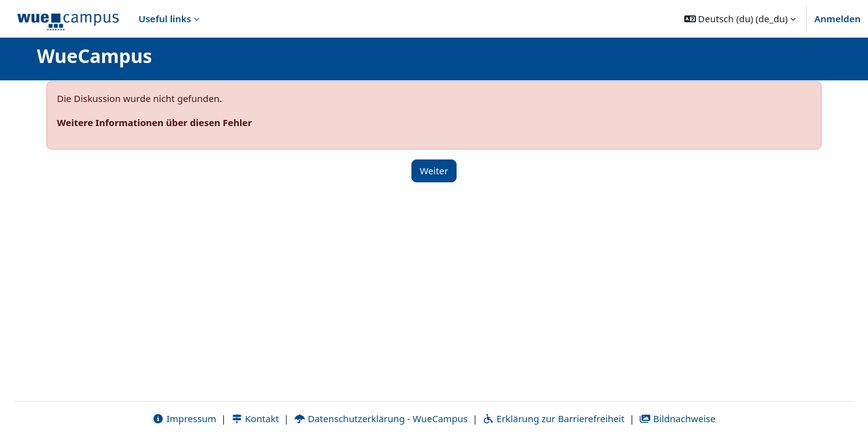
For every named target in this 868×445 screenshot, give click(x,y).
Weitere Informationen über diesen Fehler (154, 122)
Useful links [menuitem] (165, 19)
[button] (740, 19)
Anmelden (837, 19)
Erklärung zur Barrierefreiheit (553, 418)
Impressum (184, 418)
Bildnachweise (677, 418)
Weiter (434, 171)
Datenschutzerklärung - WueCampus (381, 418)
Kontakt (255, 418)
